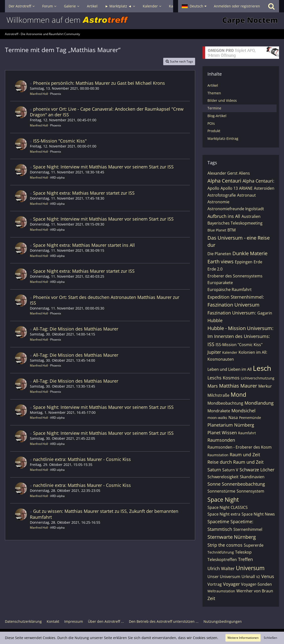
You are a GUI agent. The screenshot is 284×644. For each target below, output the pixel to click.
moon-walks (217, 418)
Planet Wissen (222, 433)
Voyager (231, 584)
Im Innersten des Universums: (239, 336)
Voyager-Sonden (256, 584)
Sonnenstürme (221, 491)
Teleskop (243, 552)
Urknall (248, 577)
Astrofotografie (222, 195)
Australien (251, 216)
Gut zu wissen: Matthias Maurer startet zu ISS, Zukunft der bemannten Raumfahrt (104, 514)
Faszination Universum (233, 305)
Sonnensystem (250, 491)
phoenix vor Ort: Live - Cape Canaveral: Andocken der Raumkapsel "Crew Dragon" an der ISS (107, 112)
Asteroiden (264, 188)
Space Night (223, 499)
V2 (258, 577)
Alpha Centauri (224, 181)
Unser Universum (224, 577)
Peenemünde (250, 418)
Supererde (254, 545)
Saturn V (230, 470)
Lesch (262, 368)
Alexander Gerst (223, 173)
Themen (214, 93)
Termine (214, 108)
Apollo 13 (229, 188)
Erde (258, 262)
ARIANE (246, 188)
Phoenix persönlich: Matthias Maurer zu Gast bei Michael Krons (99, 83)
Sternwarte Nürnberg (232, 537)
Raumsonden (221, 440)
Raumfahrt (247, 433)
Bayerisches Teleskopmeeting (235, 223)
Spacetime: (242, 521)
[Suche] (271, 6)
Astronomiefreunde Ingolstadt (236, 209)
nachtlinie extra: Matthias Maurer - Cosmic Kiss (82, 459)
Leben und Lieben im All (230, 369)
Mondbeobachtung (225, 403)
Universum (250, 568)
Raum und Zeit (245, 455)
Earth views (221, 261)
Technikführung (221, 552)
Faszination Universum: (232, 313)
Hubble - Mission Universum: (240, 328)
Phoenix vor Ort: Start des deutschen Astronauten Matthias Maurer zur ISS (105, 300)
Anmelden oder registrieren (237, 6)
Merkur (265, 386)
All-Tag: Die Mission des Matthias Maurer (76, 329)
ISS (211, 344)
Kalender (230, 352)
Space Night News (258, 514)
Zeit (211, 598)
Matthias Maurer (238, 386)
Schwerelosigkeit (223, 477)
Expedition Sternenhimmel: (236, 297)
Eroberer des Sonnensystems (235, 276)
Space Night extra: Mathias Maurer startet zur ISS (84, 193)
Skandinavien (252, 477)
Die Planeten (219, 254)
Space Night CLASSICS (228, 507)
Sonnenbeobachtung (243, 484)
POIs (211, 123)
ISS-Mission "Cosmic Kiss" (60, 141)
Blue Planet (217, 230)
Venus (268, 576)
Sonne (214, 484)
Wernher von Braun (255, 591)
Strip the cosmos (225, 545)
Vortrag (215, 584)
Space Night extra (224, 514)
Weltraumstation (221, 591)
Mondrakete (219, 411)
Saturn (214, 470)
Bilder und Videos (222, 100)
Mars (213, 386)
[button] (194, 6)
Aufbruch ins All (224, 216)
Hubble (215, 320)
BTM (232, 230)
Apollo (213, 188)
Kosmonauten (221, 359)
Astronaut (246, 195)
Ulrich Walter (221, 568)
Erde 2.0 (215, 269)
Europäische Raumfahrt (230, 290)
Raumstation (218, 455)
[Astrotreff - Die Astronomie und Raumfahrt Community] (142, 21)
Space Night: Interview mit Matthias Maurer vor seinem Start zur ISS (103, 167)
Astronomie (218, 202)
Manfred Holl (39, 94)
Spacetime (218, 521)
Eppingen (244, 262)
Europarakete (220, 283)
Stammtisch (220, 529)
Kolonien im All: (253, 352)
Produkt (214, 131)
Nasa (233, 417)
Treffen (245, 559)
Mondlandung (259, 403)
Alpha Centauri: (258, 181)
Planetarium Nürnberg (231, 425)
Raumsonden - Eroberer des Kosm (240, 447)
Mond (238, 395)
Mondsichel (243, 411)
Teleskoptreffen (222, 560)
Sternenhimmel (248, 529)
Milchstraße (218, 395)
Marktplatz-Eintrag (223, 138)
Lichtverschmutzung (258, 378)
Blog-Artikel (217, 116)
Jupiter (214, 352)
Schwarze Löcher (257, 470)
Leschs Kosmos (223, 378)
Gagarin (265, 313)
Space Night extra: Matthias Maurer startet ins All (84, 245)
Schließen (270, 638)
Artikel (213, 85)
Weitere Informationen (243, 638)
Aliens (244, 173)
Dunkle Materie (250, 253)
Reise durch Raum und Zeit (235, 462)
